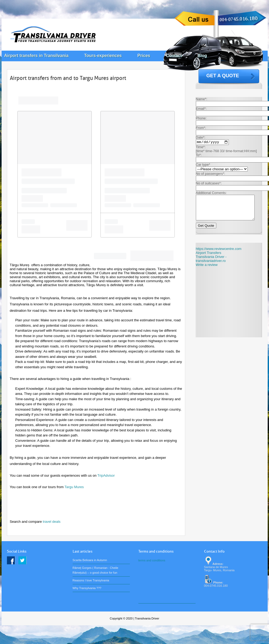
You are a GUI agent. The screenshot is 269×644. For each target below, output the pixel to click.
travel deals (52, 522)
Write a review (207, 270)
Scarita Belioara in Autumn (90, 560)
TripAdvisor (106, 475)
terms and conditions (152, 560)
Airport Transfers (209, 258)
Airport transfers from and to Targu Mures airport (68, 78)
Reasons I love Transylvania (91, 580)
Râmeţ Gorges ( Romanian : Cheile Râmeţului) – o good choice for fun (96, 570)
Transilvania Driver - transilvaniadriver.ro (211, 264)
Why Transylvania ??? (87, 588)
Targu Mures (74, 487)
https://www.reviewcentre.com (219, 254)
